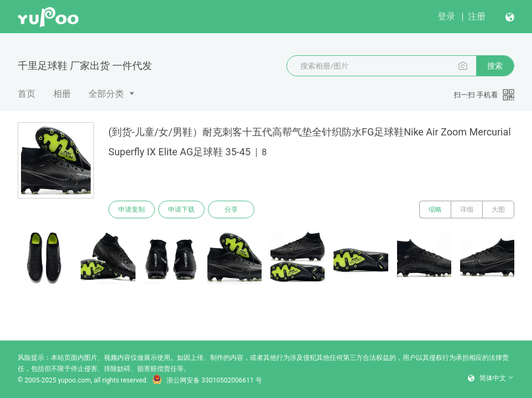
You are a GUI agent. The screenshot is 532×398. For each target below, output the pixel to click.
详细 (467, 210)
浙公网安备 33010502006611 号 (207, 380)
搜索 (495, 66)
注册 (477, 16)
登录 (446, 16)
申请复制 (132, 210)
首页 (27, 94)
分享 (231, 210)
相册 (62, 94)
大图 (498, 210)
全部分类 (106, 94)
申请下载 (181, 210)
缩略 (435, 210)
